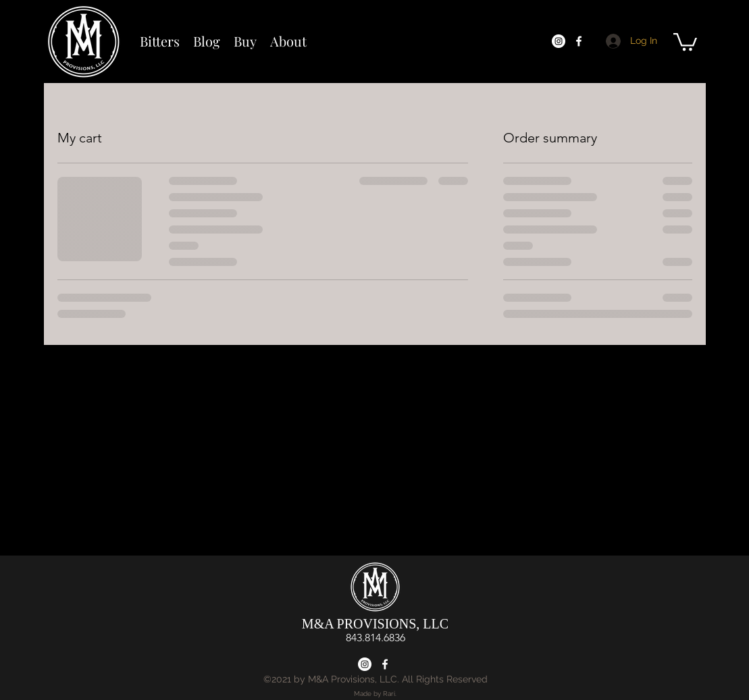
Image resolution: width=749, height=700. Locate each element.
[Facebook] (579, 41)
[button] (685, 41)
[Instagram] (559, 41)
